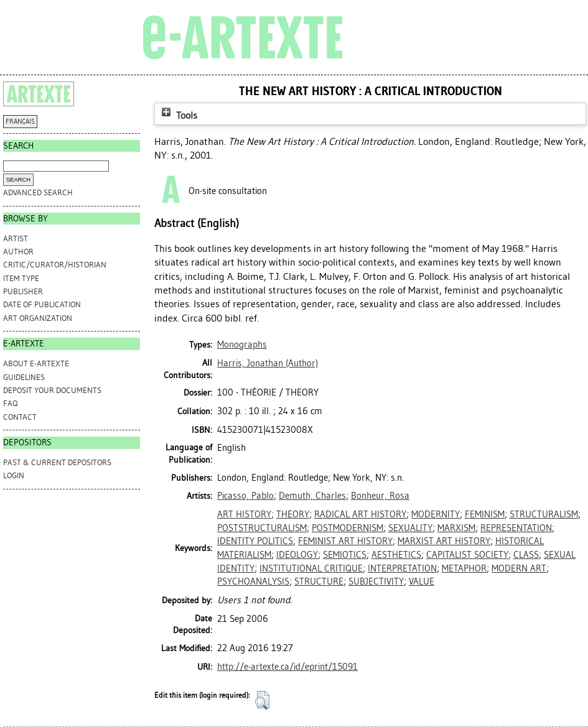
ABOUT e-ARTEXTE (36, 364)
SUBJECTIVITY (376, 581)
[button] (262, 700)
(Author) (268, 363)
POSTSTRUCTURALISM (262, 528)
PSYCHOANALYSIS (253, 581)
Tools (178, 115)
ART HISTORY (244, 514)
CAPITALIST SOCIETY (467, 555)
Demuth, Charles (312, 496)
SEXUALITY (410, 528)
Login (14, 475)
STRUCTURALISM (544, 514)
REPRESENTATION (516, 528)
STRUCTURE (319, 581)
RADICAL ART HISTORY (360, 514)
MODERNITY (436, 514)
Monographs (242, 345)
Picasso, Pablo (245, 496)
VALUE (422, 581)
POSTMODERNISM (348, 528)
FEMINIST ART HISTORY (345, 541)
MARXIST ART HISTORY (444, 541)
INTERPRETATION (402, 568)
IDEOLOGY (297, 555)
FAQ (10, 403)
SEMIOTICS (345, 555)
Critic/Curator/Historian (55, 265)
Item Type (21, 278)
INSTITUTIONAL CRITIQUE (311, 568)
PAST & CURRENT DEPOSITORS (57, 462)
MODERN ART (519, 568)
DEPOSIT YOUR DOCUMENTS (52, 390)
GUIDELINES (24, 377)
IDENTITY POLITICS (255, 541)
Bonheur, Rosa (380, 496)
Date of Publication (42, 304)
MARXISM (456, 528)
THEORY (293, 514)
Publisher (23, 291)
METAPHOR (464, 568)
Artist (16, 238)
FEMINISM (485, 514)
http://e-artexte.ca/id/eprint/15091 (287, 667)
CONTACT (20, 417)
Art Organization (38, 318)
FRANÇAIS (20, 122)
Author (18, 252)
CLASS (526, 555)
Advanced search (38, 192)
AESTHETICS (396, 555)
